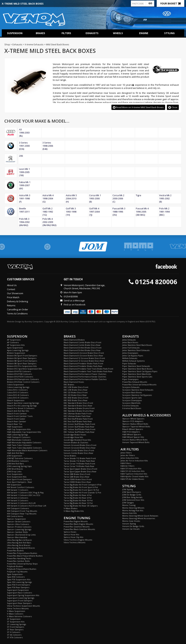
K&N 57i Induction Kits (131, 468)
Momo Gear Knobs (131, 521)
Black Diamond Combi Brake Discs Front (82, 342)
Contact (11, 289)
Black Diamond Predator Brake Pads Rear (83, 366)
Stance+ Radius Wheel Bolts (135, 424)
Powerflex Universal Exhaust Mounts (139, 385)
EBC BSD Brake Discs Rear (76, 400)
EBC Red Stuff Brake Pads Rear (78, 421)
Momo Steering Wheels (133, 508)
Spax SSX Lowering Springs (19, 582)
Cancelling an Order (18, 309)
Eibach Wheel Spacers (133, 429)
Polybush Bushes (15, 566)
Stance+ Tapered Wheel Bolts (136, 426)
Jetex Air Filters (128, 455)
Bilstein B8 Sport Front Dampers (22, 361)
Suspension (15, 33)
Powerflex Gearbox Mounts (77, 527)
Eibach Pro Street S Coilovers (21, 408)
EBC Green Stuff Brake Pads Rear (79, 427)
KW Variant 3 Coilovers (18, 500)
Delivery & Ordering (17, 301)
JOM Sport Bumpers (132, 492)
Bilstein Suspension (16, 353)
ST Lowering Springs (16, 624)
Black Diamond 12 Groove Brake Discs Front (84, 358)
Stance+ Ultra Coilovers (18, 524)
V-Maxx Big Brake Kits (74, 511)
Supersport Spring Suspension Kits (23, 595)
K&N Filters (126, 463)
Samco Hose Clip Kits (73, 537)
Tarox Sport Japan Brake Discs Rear (80, 471)
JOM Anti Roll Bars (15, 464)
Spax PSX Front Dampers (19, 585)
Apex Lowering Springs (18, 350)
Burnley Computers (34, 321)
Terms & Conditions (17, 313)
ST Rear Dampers (15, 630)
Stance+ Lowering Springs (19, 529)
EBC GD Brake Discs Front (76, 392)
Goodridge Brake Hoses (75, 435)
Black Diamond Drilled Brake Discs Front (83, 348)
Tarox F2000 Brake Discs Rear (77, 482)
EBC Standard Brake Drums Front (79, 408)
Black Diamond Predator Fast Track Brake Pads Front (88, 369)
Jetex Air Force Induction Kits (134, 461)
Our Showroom (15, 293)
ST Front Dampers (16, 627)
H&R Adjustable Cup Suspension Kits (24, 432)
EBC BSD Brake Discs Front (76, 398)
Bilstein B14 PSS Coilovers (19, 371)
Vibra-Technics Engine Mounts (78, 540)
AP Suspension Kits (16, 345)
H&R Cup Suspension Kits (19, 429)
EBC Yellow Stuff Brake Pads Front (79, 429)
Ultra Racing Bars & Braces (19, 540)
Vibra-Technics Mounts (18, 608)
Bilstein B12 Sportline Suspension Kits (24, 369)
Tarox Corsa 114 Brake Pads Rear (79, 466)
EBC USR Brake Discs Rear (76, 390)
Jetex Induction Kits (130, 458)
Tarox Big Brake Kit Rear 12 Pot (78, 503)
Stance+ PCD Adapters (133, 421)
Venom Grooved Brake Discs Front (80, 445)
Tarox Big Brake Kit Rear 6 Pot (78, 498)
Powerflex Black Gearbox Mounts (79, 529)
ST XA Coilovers (14, 635)
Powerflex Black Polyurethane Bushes (25, 556)
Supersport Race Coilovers (19, 593)
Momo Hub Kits (129, 513)
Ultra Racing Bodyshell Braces (21, 548)
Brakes (40, 33)
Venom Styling (129, 524)
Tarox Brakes (70, 456)
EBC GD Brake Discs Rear (75, 395)
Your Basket (170, 3)
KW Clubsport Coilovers (18, 508)
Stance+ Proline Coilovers (19, 527)
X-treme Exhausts (130, 406)
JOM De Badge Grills (132, 495)
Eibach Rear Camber (17, 421)
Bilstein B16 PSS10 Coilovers (20, 377)
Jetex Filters (126, 453)
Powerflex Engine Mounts (76, 521)
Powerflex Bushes (15, 550)
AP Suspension (14, 340)
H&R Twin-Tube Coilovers (19, 445)
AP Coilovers (13, 342)
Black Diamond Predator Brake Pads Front (83, 363)
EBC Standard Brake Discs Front (78, 403)
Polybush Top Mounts (17, 572)
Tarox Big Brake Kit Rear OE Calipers (81, 506)
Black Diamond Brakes (74, 340)
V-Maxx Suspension (16, 611)
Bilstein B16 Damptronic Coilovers (23, 379)
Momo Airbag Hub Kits (133, 510)
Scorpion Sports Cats (132, 398)
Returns (11, 305)
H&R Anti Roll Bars (16, 453)
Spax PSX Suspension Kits (19, 579)
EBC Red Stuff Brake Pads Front (78, 419)
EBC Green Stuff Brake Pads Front (79, 424)
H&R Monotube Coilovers (19, 440)
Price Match (13, 297)
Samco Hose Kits (71, 535)
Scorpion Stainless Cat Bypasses (137, 395)
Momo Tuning (129, 505)
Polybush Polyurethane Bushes (22, 569)
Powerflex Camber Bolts (18, 561)
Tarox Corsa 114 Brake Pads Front (79, 464)
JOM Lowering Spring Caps (19, 466)
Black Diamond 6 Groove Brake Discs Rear (83, 356)
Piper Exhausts (129, 363)
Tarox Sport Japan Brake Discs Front (80, 469)
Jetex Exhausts (129, 340)
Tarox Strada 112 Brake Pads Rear (79, 461)
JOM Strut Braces (15, 469)
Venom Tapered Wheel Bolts (136, 442)
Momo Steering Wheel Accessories (139, 518)
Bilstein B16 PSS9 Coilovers (19, 374)
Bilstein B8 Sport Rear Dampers (22, 363)
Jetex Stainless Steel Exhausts (136, 350)
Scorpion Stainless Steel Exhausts (138, 390)
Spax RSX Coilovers (16, 577)
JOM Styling (128, 489)
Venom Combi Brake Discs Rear (79, 453)
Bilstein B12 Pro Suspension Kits (22, 366)
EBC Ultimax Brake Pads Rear (77, 416)
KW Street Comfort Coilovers (21, 487)
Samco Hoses (70, 532)
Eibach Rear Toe (15, 424)
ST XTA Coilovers (15, 637)
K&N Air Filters (127, 466)
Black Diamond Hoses (74, 382)
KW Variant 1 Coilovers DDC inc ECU (24, 495)
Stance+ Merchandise (17, 537)
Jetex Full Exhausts (131, 348)
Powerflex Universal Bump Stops (22, 564)
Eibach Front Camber (17, 413)
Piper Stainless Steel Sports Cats (137, 377)
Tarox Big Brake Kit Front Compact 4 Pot (82, 485)
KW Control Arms (15, 516)
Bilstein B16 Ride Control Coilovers (23, 382)
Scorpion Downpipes (132, 400)
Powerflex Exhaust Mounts (135, 382)
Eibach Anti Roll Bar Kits (18, 411)
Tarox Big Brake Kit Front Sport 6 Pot (81, 487)
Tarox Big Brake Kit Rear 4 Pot (78, 495)
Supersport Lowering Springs (21, 598)
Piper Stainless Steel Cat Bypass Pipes (140, 371)
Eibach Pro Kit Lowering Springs (22, 406)
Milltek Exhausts (130, 358)
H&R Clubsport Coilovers (19, 437)
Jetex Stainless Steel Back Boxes (137, 345)
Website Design (14, 321)
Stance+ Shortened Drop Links (21, 535)
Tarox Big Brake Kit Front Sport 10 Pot (81, 490)
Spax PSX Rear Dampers (18, 587)
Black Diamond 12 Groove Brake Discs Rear (84, 361)
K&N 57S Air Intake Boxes (132, 479)
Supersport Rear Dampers (19, 603)
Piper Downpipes (130, 379)
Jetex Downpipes (130, 353)
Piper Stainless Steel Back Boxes (137, 369)
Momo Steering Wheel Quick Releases (140, 516)
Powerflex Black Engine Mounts (78, 524)
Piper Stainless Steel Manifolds (137, 374)
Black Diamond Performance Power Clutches (85, 374)
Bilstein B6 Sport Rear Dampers (22, 358)
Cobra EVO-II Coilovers (18, 392)
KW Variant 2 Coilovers (18, 498)
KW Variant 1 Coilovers (18, 490)
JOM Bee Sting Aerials (132, 497)
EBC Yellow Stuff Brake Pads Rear (79, 432)
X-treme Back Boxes (132, 408)
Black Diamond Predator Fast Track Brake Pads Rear (88, 371)
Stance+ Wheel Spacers (133, 419)
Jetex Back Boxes (130, 342)
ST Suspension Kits (16, 622)
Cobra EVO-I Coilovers (17, 390)
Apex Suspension (15, 348)
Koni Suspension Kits (17, 477)
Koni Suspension (15, 474)
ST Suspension (14, 619)
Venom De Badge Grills (133, 526)
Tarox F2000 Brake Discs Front (78, 479)
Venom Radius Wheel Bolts (135, 440)
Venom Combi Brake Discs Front (79, 450)
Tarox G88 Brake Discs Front (77, 474)
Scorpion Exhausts (131, 387)
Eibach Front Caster (16, 419)
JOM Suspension (15, 456)
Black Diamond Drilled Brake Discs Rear (82, 350)
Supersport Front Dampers (20, 601)
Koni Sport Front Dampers (19, 479)
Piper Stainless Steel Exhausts (136, 366)
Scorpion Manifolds (131, 403)
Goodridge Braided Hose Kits (77, 440)
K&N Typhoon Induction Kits (134, 474)
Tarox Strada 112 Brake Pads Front (80, 458)
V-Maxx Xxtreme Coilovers (19, 616)
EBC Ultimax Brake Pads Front (78, 413)
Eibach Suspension (16, 400)
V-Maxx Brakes (71, 508)
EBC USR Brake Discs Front (76, 387)
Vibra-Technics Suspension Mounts (23, 606)
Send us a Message (74, 300)
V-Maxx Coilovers (15, 614)
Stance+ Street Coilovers (19, 522)
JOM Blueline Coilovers (18, 461)
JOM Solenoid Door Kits (133, 500)
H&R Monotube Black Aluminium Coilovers (27, 450)
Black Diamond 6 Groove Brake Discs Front (84, 353)
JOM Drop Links (14, 471)
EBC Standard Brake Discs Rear (78, 406)
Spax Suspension (15, 574)
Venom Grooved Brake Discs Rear (80, 448)
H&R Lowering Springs (17, 435)
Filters (66, 33)
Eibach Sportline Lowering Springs (23, 403)
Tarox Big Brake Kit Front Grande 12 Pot (82, 493)
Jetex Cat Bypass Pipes (133, 356)
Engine (144, 33)
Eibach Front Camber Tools (20, 416)
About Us (12, 285)
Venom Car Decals (131, 529)
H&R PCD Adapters (131, 432)
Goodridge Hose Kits (73, 437)
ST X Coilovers (14, 632)
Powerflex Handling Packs (19, 558)
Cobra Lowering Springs (18, 387)
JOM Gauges (128, 503)
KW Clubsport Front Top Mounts (22, 511)
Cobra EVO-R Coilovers (18, 398)
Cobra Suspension (15, 385)
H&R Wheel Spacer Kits (133, 437)
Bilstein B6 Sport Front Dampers (22, 356)
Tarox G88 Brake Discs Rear (77, 477)
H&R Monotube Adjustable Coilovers (24, 442)
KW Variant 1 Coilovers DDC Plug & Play (25, 493)
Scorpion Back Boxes (132, 392)
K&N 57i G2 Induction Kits (132, 471)
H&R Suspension (15, 427)
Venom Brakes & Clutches (76, 442)
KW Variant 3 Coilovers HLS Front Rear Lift (27, 506)
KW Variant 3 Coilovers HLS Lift (21, 503)
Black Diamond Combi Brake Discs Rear (82, 345)
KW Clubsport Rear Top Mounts (22, 514)
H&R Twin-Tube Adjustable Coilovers (24, 448)
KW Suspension (14, 485)
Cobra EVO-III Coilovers (18, 395)
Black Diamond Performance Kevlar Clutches (85, 377)
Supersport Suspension (18, 590)
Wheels (118, 33)
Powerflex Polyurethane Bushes (22, 553)
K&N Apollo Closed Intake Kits (134, 476)
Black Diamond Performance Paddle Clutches (85, 379)
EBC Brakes (69, 385)
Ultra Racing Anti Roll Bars (19, 543)
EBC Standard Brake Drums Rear (79, 411)
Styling (169, 33)
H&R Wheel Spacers (132, 434)
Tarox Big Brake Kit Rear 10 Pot (78, 500)
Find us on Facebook (75, 305)
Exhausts (92, 33)
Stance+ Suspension (16, 519)
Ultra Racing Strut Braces (19, 545)
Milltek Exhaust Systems (133, 361)
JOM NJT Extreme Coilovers (20, 458)
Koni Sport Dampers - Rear (20, 482)
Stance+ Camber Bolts (17, 532)
